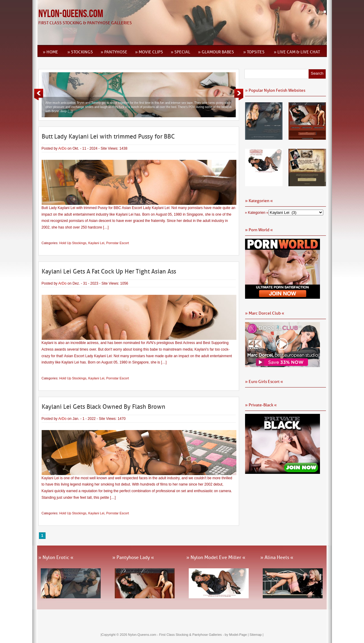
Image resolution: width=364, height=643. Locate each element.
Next (239, 94)
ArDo (62, 148)
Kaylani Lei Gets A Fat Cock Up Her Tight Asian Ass (109, 271)
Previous (39, 94)
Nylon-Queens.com (71, 14)
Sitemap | (256, 635)
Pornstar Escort (117, 243)
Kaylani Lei (96, 243)
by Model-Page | (237, 635)
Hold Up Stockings (73, 243)
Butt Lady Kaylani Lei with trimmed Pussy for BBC (108, 136)
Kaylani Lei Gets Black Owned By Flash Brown (104, 407)
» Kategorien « (257, 213)
